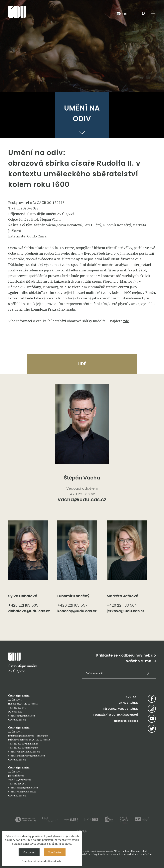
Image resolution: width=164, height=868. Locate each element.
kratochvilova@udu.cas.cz (31, 756)
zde (126, 321)
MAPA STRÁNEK (128, 703)
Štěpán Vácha (82, 478)
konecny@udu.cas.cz (77, 611)
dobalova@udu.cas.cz (29, 611)
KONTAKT (132, 697)
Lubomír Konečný (73, 596)
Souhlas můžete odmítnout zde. (42, 861)
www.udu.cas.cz (17, 720)
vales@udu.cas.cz (26, 792)
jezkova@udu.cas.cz (126, 611)
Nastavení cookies (126, 721)
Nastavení (29, 852)
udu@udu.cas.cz (26, 716)
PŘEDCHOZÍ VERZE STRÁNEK (120, 709)
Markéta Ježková (123, 596)
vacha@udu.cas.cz (82, 500)
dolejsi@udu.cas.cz (27, 788)
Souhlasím (55, 852)
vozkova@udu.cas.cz (28, 752)
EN (125, 14)
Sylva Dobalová (23, 596)
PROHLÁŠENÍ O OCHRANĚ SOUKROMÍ (115, 715)
